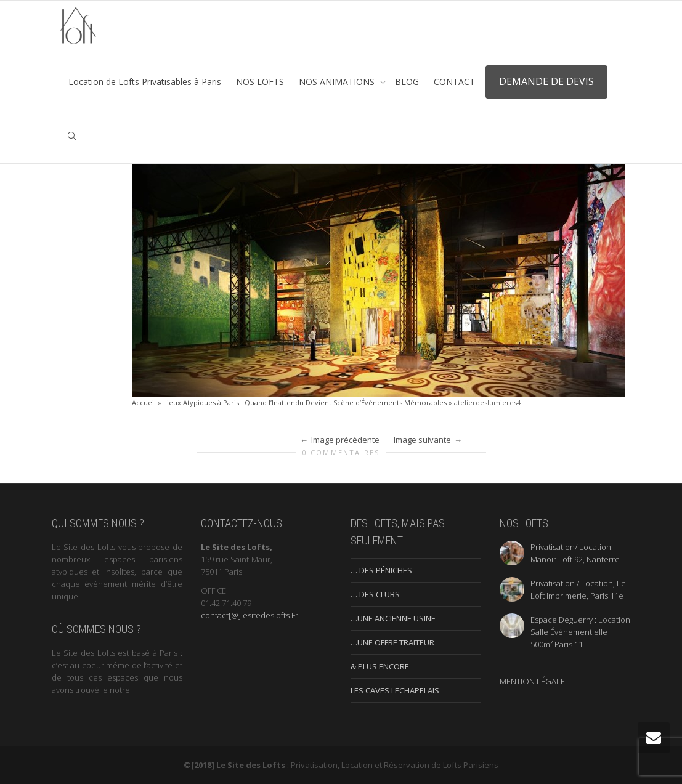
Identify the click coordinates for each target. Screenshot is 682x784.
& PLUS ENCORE (380, 666)
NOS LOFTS (260, 82)
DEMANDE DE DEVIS (546, 81)
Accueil (144, 402)
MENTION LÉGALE (532, 681)
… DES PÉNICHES (381, 570)
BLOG (407, 82)
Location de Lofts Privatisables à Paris (145, 82)
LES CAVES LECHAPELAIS (395, 690)
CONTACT (454, 82)
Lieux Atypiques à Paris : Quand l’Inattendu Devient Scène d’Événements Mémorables (305, 402)
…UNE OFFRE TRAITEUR (392, 642)
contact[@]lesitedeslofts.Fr (250, 615)
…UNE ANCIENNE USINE (393, 618)
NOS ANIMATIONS (338, 82)
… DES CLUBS (375, 594)
